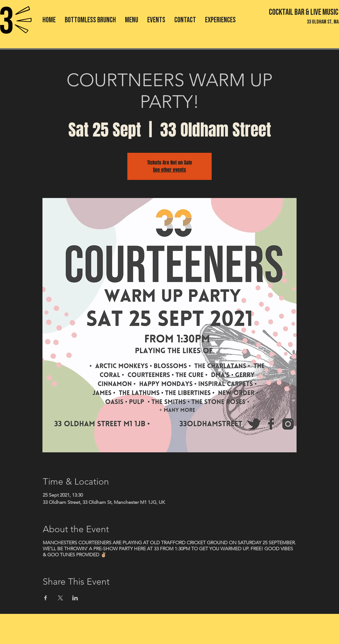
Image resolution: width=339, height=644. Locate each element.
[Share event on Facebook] (46, 598)
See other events (169, 170)
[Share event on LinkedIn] (75, 598)
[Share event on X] (60, 598)
